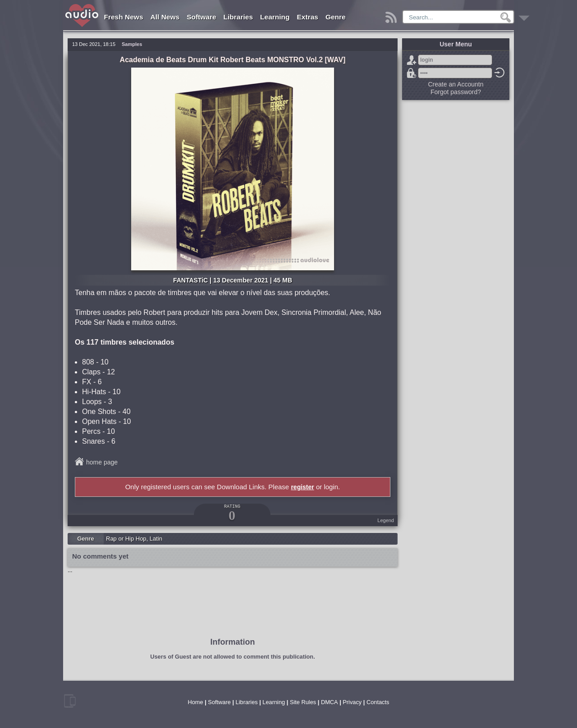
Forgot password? (412, 73)
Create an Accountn (456, 84)
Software (201, 17)
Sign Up (412, 60)
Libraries (238, 17)
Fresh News (124, 17)
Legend (386, 520)
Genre (336, 17)
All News (165, 17)
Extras (308, 17)
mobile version (70, 701)
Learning (275, 17)
